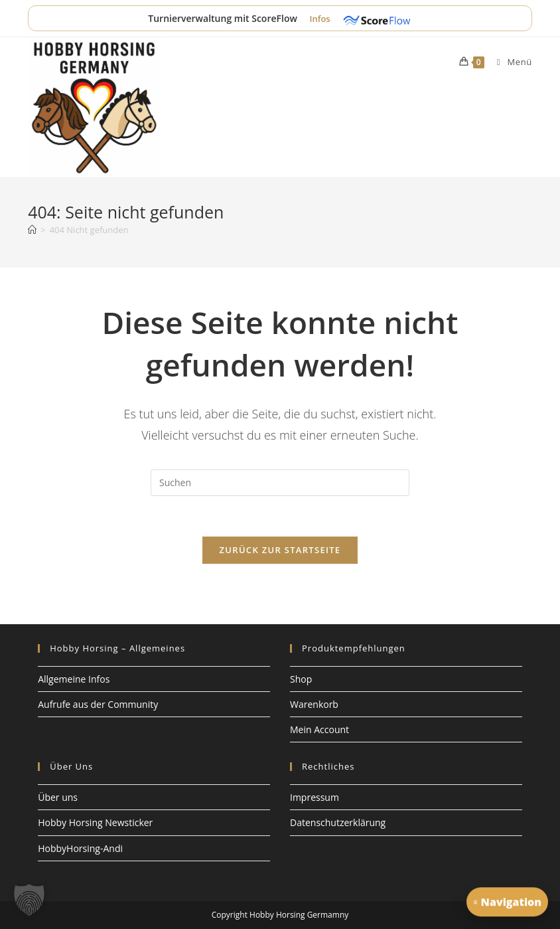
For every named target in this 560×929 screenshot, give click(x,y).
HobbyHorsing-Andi (80, 848)
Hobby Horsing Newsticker (95, 822)
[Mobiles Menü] (510, 62)
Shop (301, 679)
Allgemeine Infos (74, 679)
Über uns (58, 797)
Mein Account (319, 729)
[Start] (32, 230)
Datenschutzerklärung (338, 822)
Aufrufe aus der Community (98, 704)
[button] (29, 900)
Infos (321, 19)
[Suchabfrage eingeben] (280, 483)
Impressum (315, 797)
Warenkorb (314, 704)
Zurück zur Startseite (280, 550)
